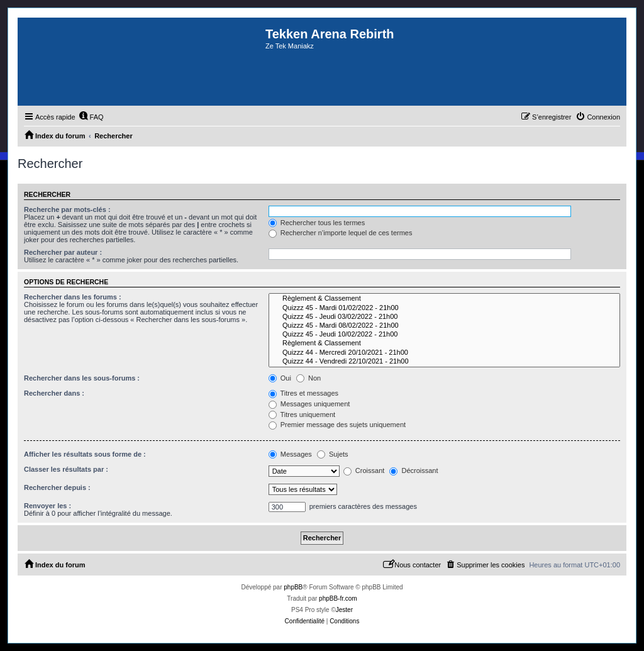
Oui (280, 378)
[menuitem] (91, 117)
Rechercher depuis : (57, 487)
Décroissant (414, 470)
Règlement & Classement (444, 299)
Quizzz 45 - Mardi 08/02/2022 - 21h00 (444, 326)
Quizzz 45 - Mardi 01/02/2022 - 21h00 (444, 308)
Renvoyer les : (47, 506)
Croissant (364, 470)
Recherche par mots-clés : (67, 209)
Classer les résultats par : (66, 469)
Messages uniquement (309, 404)
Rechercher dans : (54, 393)
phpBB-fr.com (338, 598)
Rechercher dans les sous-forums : (82, 378)
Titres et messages (303, 393)
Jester (344, 610)
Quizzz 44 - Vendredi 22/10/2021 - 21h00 (444, 362)
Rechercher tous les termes (317, 223)
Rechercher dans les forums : (73, 297)
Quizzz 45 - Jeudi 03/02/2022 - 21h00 (444, 317)
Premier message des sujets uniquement (337, 425)
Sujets (333, 454)
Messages (290, 454)
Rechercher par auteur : (63, 252)
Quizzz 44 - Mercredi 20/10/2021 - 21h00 (444, 353)
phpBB (293, 587)
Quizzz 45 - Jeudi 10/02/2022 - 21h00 (444, 335)
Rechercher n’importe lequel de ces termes (341, 233)
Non (308, 378)
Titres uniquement (302, 415)
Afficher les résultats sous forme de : (85, 454)
